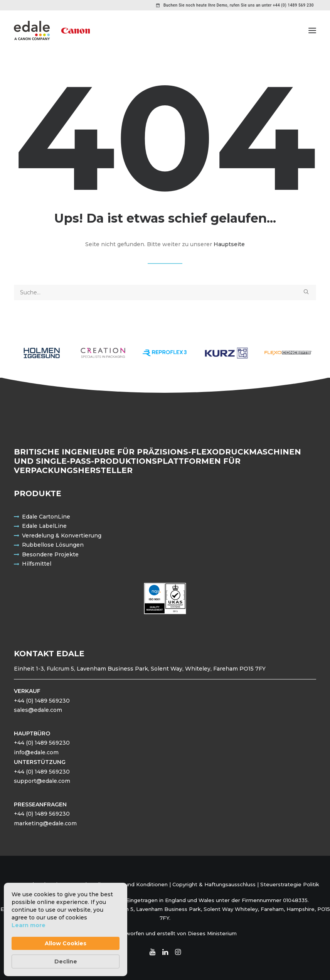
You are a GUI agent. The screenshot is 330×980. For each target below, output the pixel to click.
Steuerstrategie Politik (290, 884)
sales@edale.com (38, 710)
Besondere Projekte (50, 554)
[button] (312, 30)
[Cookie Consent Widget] (66, 929)
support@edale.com (42, 781)
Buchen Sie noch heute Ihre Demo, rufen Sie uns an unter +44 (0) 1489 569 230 (239, 5)
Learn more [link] (29, 925)
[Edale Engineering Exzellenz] (52, 30)
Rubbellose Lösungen (53, 545)
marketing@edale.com (45, 823)
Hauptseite (229, 244)
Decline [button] (66, 961)
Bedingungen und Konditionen (128, 884)
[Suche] (165, 292)
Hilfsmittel (37, 564)
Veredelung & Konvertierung (62, 536)
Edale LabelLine (44, 526)
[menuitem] (235, 5)
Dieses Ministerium (212, 933)
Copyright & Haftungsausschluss (214, 884)
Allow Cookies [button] (66, 943)
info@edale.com (36, 752)
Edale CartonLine (46, 517)
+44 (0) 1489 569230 (42, 701)
